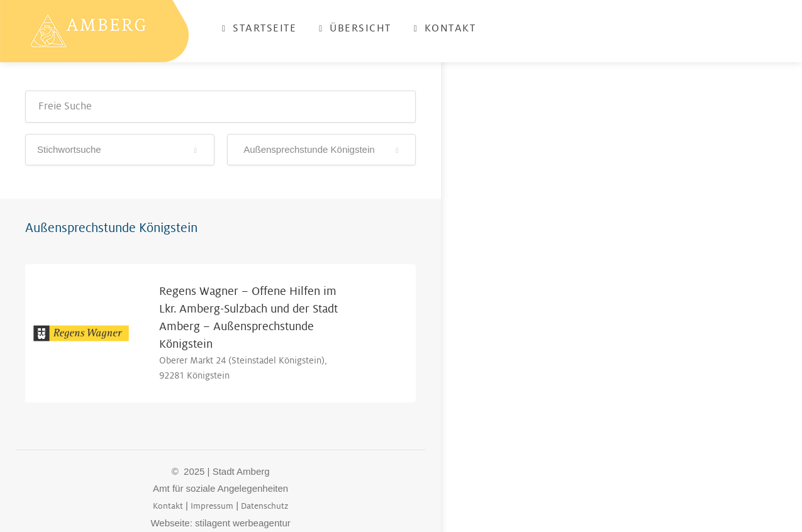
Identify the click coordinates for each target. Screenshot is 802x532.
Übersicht (355, 28)
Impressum (212, 506)
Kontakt (445, 28)
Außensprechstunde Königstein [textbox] (307, 149)
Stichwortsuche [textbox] (69, 149)
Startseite (259, 28)
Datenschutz (265, 506)
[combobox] (120, 150)
